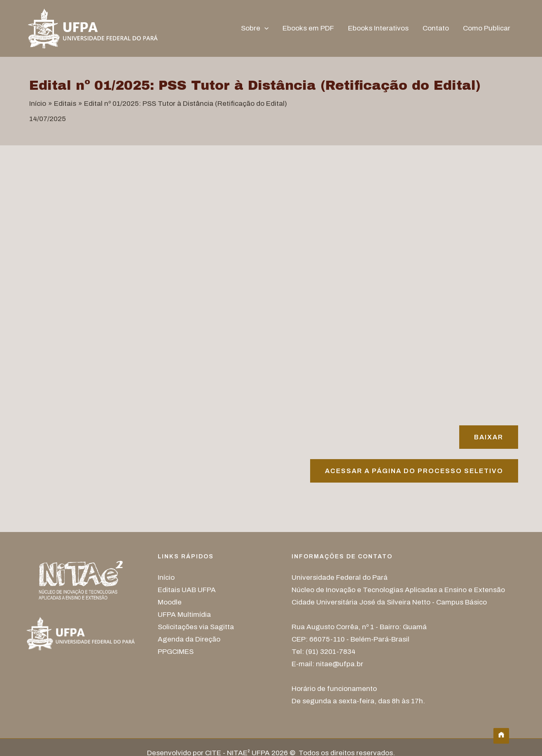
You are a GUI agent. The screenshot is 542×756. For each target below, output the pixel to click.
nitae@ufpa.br (340, 664)
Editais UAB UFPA (187, 590)
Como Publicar (487, 28)
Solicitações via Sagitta (196, 627)
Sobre (255, 28)
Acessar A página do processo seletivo (414, 471)
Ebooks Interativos (378, 28)
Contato (436, 28)
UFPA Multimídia (184, 615)
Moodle (170, 602)
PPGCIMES (176, 652)
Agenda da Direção (189, 639)
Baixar (489, 437)
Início (166, 577)
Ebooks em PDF (308, 28)
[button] (264, 28)
